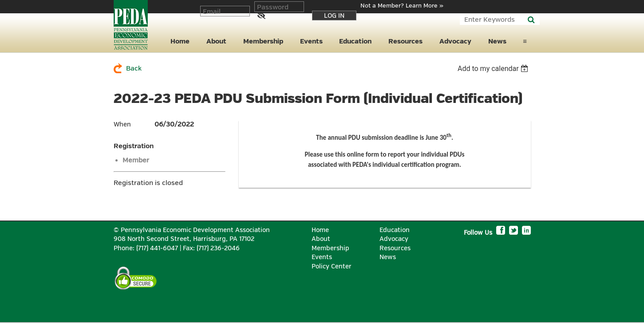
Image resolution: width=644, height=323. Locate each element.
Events (322, 257)
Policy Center (332, 266)
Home (320, 230)
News (388, 257)
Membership (330, 248)
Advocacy (394, 239)
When (122, 124)
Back (134, 69)
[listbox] (494, 69)
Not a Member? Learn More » (402, 6)
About (321, 239)
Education (395, 230)
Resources (395, 248)
